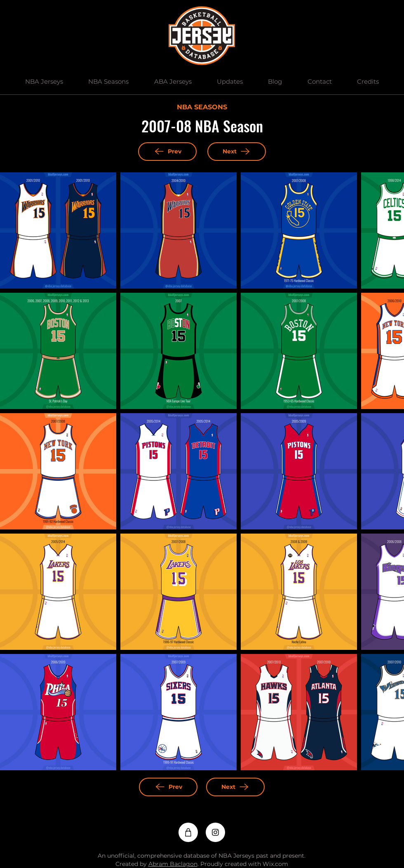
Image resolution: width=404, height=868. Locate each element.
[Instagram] (215, 832)
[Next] (237, 152)
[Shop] (188, 832)
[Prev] (167, 152)
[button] (44, 82)
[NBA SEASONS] (202, 108)
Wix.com (275, 864)
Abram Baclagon (173, 864)
